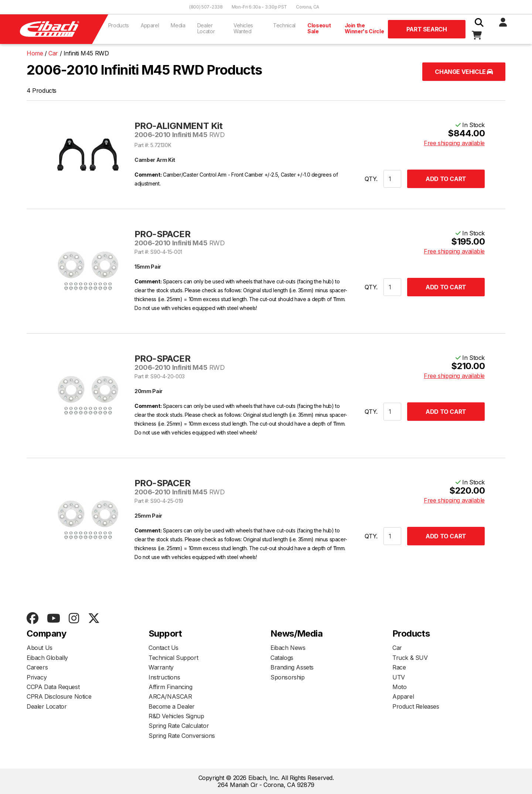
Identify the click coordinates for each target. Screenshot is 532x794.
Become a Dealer (172, 706)
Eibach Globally (47, 658)
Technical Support (173, 658)
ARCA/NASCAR (170, 696)
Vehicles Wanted (243, 28)
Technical (284, 25)
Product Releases (416, 706)
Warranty (161, 667)
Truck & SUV (410, 658)
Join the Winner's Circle (364, 28)
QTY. (371, 179)
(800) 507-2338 (206, 7)
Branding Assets (292, 667)
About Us (40, 648)
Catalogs (282, 658)
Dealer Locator (206, 28)
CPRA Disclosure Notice (59, 696)
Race (399, 667)
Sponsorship (288, 677)
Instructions (164, 677)
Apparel (150, 25)
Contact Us (163, 648)
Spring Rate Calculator (179, 726)
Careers (37, 667)
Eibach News (288, 648)
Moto (399, 687)
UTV (399, 677)
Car (397, 648)
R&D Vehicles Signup (176, 716)
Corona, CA (308, 7)
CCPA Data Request (53, 687)
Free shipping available (454, 143)
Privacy (37, 677)
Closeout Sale (319, 28)
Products (119, 25)
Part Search (427, 29)
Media (178, 25)
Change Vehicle (464, 72)
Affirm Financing (170, 687)
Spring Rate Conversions (182, 736)
